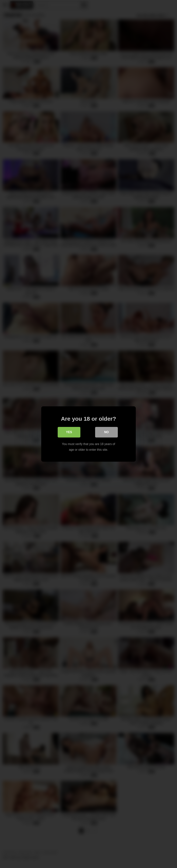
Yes (69, 432)
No (106, 432)
